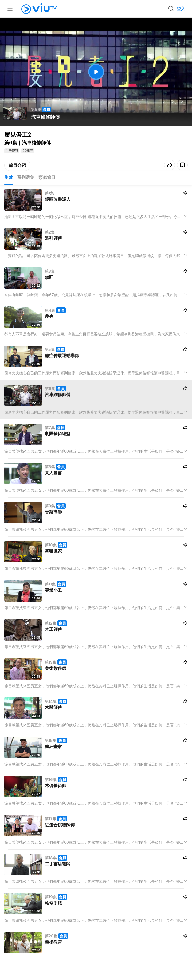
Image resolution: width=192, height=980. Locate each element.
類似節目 (47, 177)
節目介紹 (17, 165)
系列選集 (26, 177)
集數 (9, 177)
